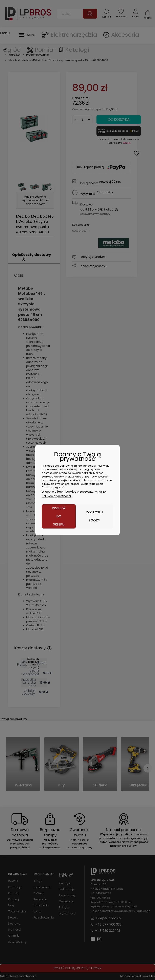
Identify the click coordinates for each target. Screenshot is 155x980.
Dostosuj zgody (94, 516)
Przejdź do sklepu (59, 516)
